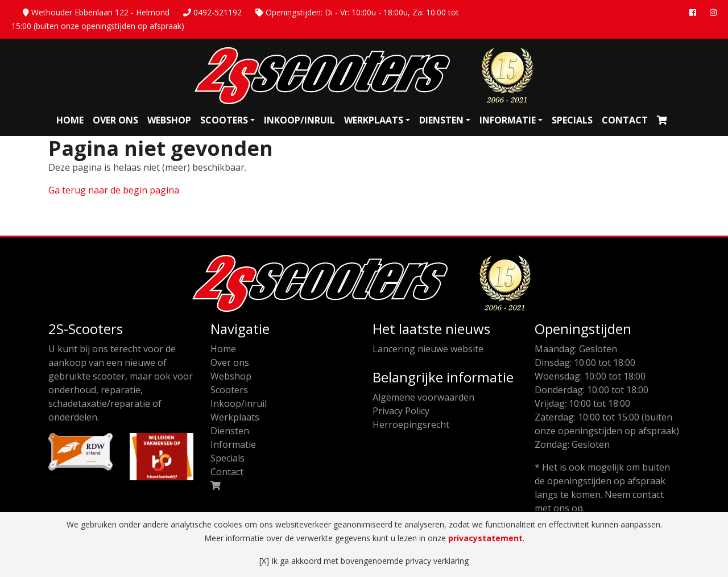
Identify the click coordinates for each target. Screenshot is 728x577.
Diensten (441, 120)
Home (70, 120)
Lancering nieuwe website (428, 349)
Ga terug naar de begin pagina (114, 190)
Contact (625, 120)
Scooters (224, 120)
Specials (572, 120)
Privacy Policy (401, 411)
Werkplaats (374, 120)
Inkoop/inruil (299, 120)
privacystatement (485, 538)
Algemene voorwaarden (423, 397)
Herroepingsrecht (411, 424)
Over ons (115, 120)
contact (648, 494)
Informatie (508, 120)
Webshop (169, 120)
